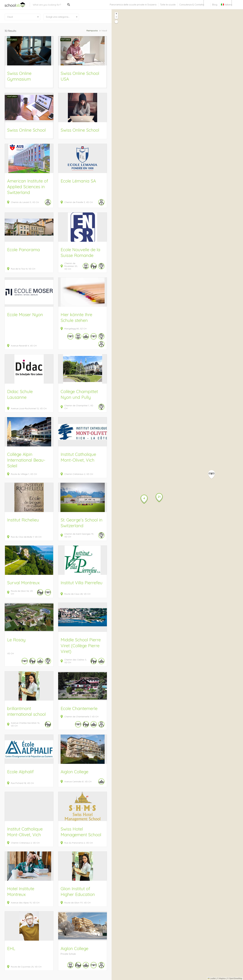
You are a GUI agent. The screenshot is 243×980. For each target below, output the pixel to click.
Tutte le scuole (168, 5)
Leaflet (212, 978)
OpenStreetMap (236, 978)
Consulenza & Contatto (192, 5)
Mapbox (222, 978)
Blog (215, 5)
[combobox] (61, 17)
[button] (213, 475)
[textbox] (61, 17)
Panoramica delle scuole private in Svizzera (133, 5)
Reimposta (92, 31)
